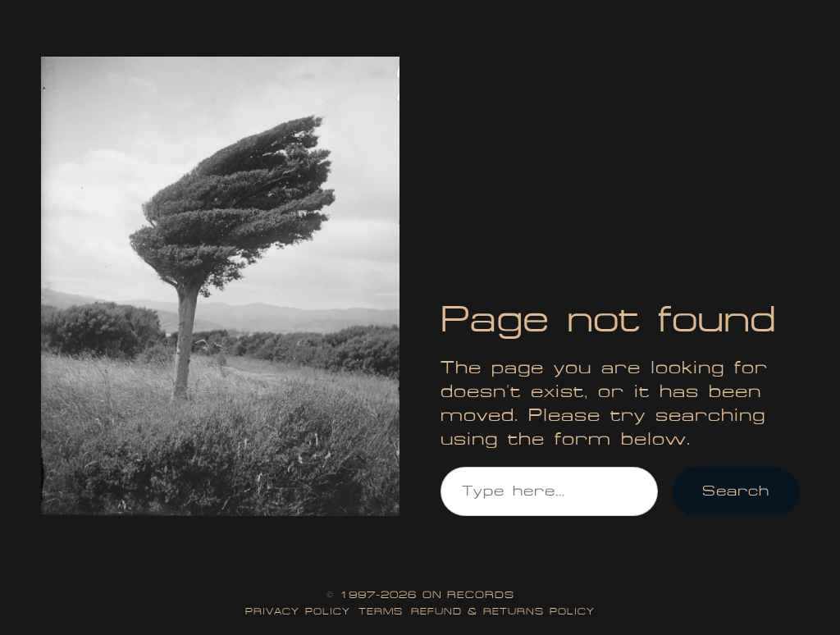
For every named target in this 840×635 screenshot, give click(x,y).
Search (736, 491)
